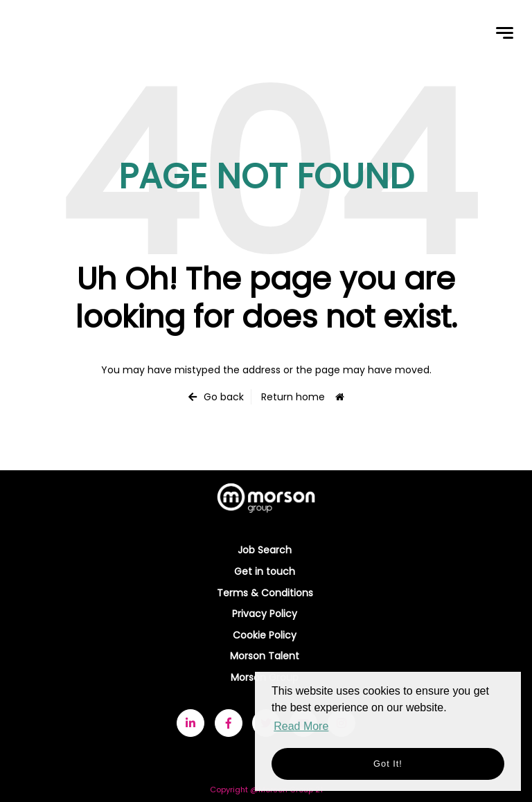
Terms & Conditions (265, 593)
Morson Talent (265, 656)
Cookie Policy (265, 635)
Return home (293, 397)
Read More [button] (301, 726)
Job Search (265, 550)
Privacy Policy (265, 614)
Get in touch (265, 571)
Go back (224, 397)
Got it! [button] (388, 764)
